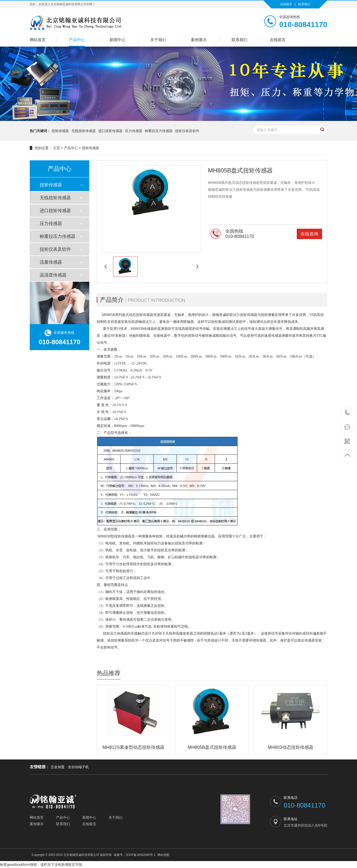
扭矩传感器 (60, 131)
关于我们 (158, 40)
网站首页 (38, 40)
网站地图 (163, 855)
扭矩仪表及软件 (187, 131)
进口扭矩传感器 (110, 131)
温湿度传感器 (53, 275)
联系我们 (304, 4)
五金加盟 (58, 767)
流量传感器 (51, 262)
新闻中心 (118, 40)
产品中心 (77, 40)
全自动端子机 (78, 767)
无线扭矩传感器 (84, 131)
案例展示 (199, 40)
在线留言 (286, 4)
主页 (57, 148)
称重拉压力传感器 (159, 131)
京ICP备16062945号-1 (141, 855)
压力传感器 (134, 131)
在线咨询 (309, 234)
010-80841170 (347, 413)
